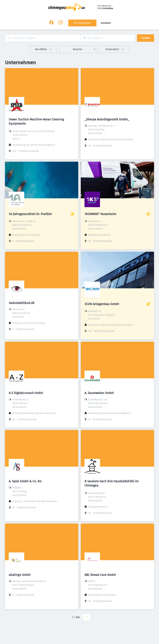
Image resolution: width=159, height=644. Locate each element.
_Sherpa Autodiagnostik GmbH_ (107, 119)
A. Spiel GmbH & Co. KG (25, 481)
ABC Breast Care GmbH (100, 575)
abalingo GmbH (20, 575)
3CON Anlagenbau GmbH (102, 304)
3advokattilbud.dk (22, 303)
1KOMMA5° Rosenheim (100, 214)
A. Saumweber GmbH (99, 393)
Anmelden (106, 23)
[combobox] (43, 38)
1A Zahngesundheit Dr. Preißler (30, 214)
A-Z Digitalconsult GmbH (26, 393)
